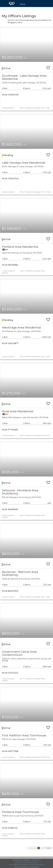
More (23, 4)
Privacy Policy (33, 862)
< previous (32, 848)
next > (49, 848)
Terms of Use (20, 862)
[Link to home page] (12, 4)
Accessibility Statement (18, 864)
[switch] (48, 67)
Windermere (36, 860)
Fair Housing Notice (36, 864)
